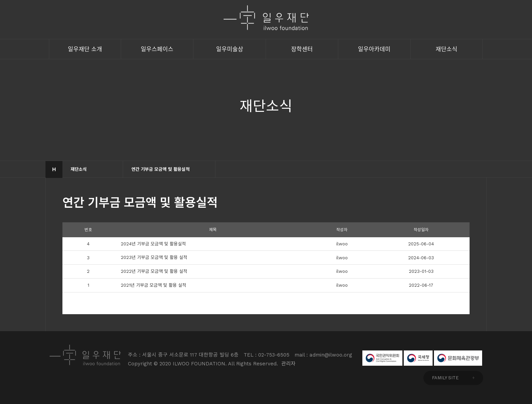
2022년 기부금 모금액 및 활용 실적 (154, 271)
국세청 (418, 358)
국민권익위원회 (382, 358)
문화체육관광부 (458, 358)
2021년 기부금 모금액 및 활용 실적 (154, 285)
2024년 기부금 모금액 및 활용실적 (153, 244)
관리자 (288, 364)
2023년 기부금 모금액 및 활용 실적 (154, 257)
